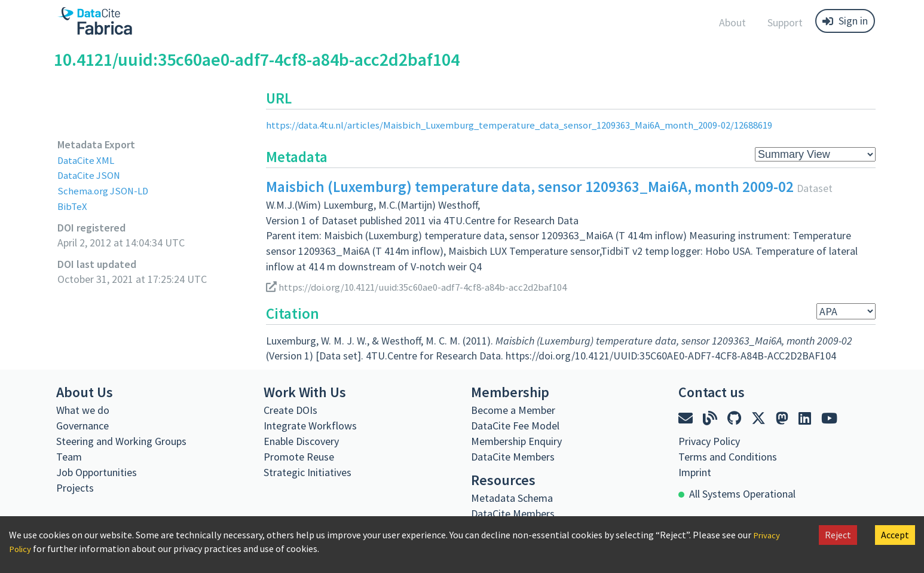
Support (785, 22)
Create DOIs (290, 410)
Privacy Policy (709, 441)
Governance (82, 426)
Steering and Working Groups (121, 441)
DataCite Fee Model (515, 426)
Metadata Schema (512, 498)
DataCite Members (513, 457)
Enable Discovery (301, 441)
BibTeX (73, 206)
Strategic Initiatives (308, 472)
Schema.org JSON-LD (105, 191)
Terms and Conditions (728, 457)
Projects (75, 488)
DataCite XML (88, 160)
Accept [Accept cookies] (895, 535)
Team (69, 457)
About (732, 22)
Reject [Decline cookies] (838, 535)
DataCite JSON (91, 175)
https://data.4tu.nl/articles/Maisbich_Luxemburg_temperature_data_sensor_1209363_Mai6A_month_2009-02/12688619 (540, 125)
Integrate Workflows (310, 426)
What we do (83, 410)
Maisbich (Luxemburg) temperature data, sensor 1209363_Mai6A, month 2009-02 (530, 187)
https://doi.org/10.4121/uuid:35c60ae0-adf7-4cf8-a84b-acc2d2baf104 (428, 286)
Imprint (695, 472)
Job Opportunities (97, 472)
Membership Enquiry (516, 441)
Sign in (845, 21)
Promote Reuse (299, 457)
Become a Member (513, 410)
